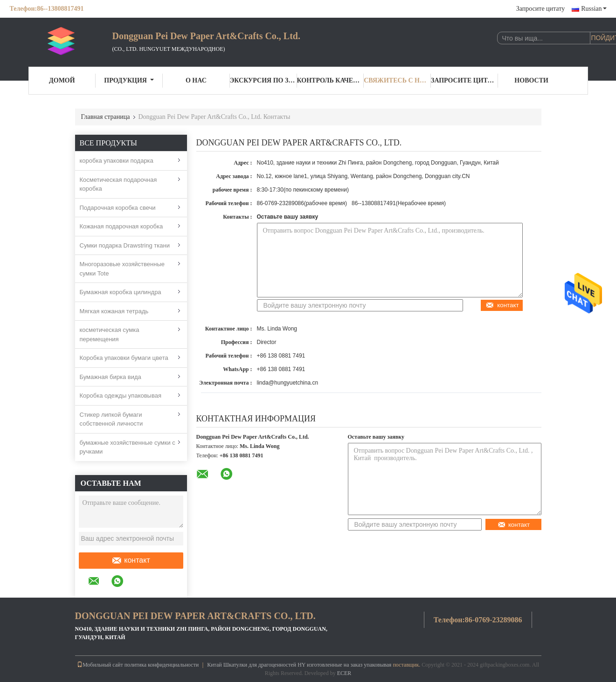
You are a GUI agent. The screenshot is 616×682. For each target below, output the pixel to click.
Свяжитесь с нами (397, 80)
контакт (131, 560)
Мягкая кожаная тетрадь (114, 311)
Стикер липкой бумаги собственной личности (111, 419)
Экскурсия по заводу (263, 80)
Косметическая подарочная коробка (118, 184)
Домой (62, 80)
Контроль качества (331, 80)
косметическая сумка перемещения (110, 334)
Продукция (129, 80)
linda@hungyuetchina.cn (288, 383)
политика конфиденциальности (162, 665)
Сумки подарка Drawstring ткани (125, 245)
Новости (531, 80)
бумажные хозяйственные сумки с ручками (128, 447)
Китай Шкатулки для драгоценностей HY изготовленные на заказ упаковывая (299, 665)
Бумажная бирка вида (111, 377)
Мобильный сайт (100, 665)
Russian (594, 9)
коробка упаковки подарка (117, 161)
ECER (344, 673)
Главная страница (106, 117)
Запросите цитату (540, 9)
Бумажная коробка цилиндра (121, 292)
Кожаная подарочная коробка (121, 226)
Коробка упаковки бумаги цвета (124, 358)
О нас (196, 80)
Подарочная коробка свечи (118, 208)
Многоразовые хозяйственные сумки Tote (122, 269)
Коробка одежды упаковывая (121, 396)
